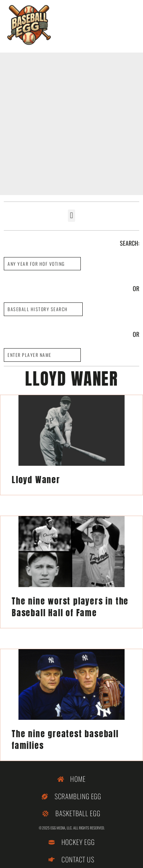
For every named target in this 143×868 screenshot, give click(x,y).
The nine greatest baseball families (65, 739)
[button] (71, 216)
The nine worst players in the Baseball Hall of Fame (70, 607)
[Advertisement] (71, 124)
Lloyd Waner (36, 480)
